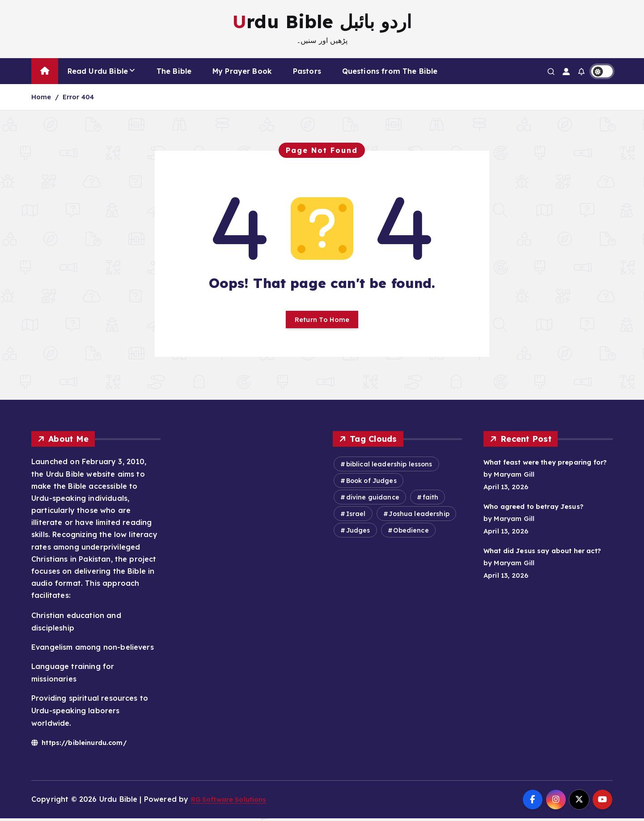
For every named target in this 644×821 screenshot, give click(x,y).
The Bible (174, 71)
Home (41, 97)
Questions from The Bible (390, 71)
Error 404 (78, 97)
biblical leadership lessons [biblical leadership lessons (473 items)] (389, 467)
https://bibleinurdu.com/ (84, 745)
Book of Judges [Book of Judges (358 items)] (371, 484)
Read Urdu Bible (98, 71)
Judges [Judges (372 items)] (358, 533)
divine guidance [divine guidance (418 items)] (373, 500)
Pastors (307, 71)
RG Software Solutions (233, 802)
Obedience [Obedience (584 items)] (411, 533)
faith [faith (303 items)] (431, 500)
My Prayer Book (242, 71)
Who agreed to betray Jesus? (539, 522)
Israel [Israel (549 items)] (356, 517)
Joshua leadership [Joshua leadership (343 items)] (419, 517)
